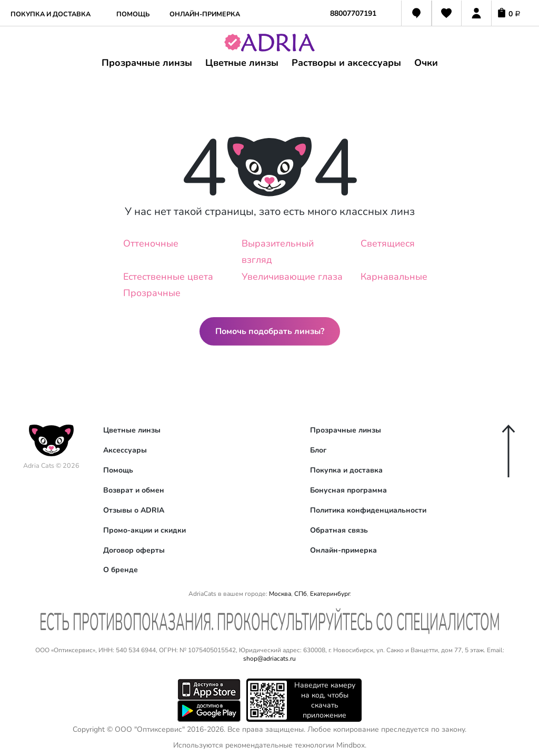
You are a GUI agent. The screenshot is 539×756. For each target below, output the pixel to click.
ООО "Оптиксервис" (150, 729)
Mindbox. (351, 745)
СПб (301, 594)
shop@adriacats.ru (269, 659)
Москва (280, 594)
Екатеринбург (330, 594)
